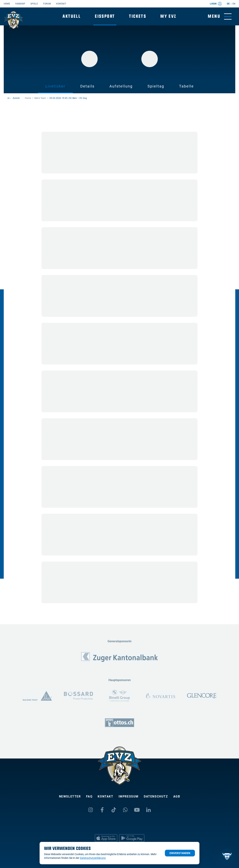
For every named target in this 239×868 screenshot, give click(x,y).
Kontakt (61, 4)
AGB (177, 796)
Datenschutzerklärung (93, 858)
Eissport (105, 16)
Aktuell (72, 16)
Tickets (138, 16)
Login (216, 4)
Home (7, 4)
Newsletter (70, 796)
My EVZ (168, 16)
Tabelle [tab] (186, 86)
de (228, 4)
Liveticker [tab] (55, 86)
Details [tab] (87, 86)
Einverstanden (180, 853)
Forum (47, 4)
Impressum (129, 796)
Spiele (34, 4)
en (234, 4)
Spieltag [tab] (156, 86)
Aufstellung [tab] (121, 86)
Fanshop (20, 4)
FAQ (89, 796)
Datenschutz (156, 796)
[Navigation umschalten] (220, 17)
